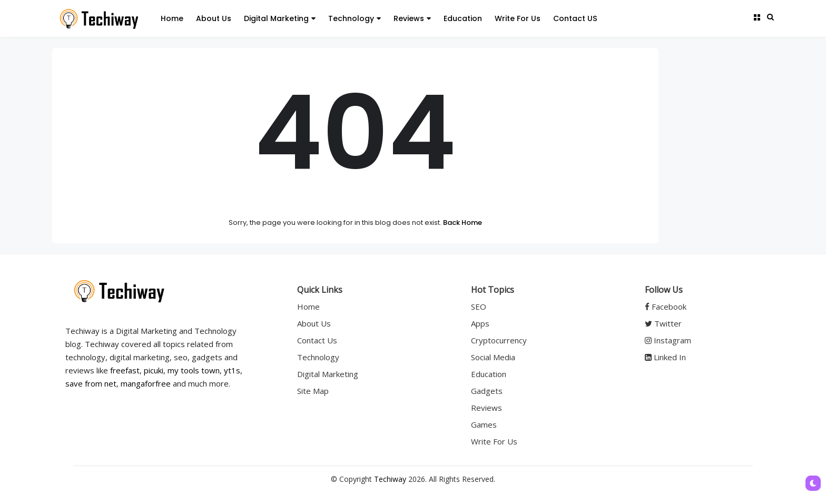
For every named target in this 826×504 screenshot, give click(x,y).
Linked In (665, 357)
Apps (480, 323)
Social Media (493, 357)
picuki (154, 370)
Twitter (663, 323)
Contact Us (317, 340)
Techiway (390, 479)
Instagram (668, 340)
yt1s (232, 370)
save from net (91, 383)
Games (484, 424)
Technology (355, 18)
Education (463, 18)
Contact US (575, 18)
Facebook (666, 307)
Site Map (313, 391)
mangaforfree (146, 383)
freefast (125, 370)
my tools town (194, 370)
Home (172, 18)
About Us (214, 18)
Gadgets (487, 391)
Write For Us (518, 18)
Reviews (412, 18)
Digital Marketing (280, 18)
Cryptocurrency (499, 340)
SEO (479, 307)
